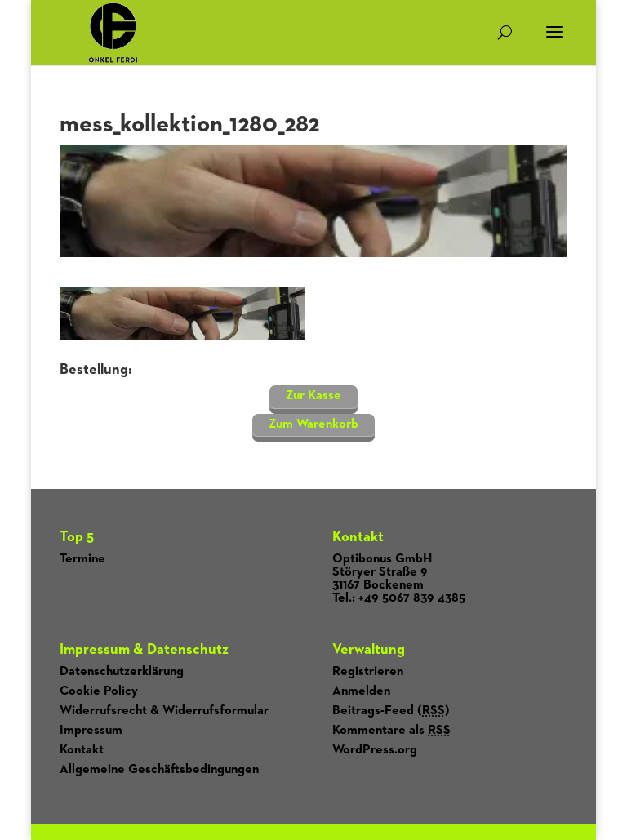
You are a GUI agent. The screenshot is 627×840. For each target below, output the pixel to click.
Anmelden (361, 691)
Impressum (91, 731)
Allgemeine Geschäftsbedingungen (159, 770)
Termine (82, 559)
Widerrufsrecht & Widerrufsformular (164, 711)
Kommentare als (391, 731)
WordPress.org (375, 750)
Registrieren (368, 672)
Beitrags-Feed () (391, 711)
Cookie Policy (99, 691)
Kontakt (82, 750)
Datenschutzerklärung (122, 672)
